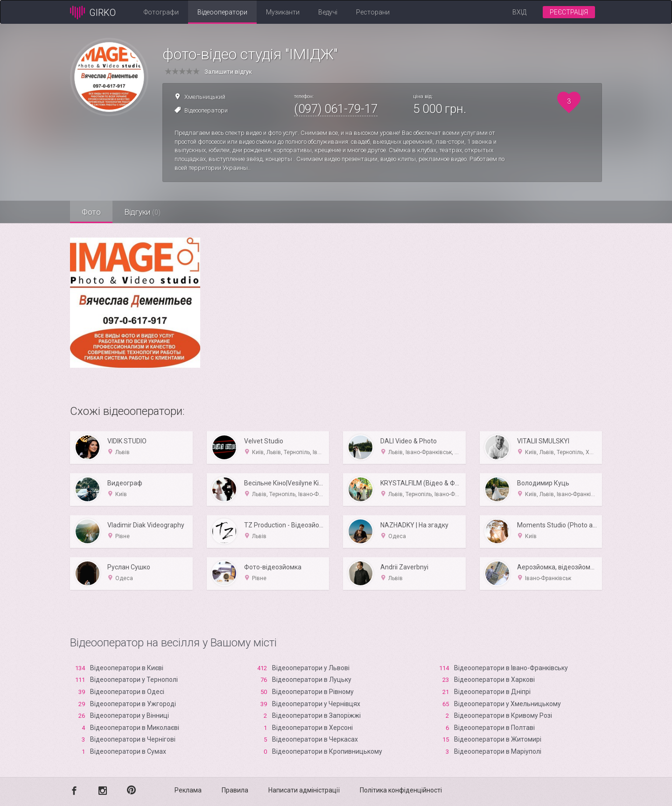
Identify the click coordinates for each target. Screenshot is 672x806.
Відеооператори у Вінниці (129, 715)
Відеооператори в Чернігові (133, 739)
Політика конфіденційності (401, 790)
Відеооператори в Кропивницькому (327, 751)
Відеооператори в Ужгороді (133, 704)
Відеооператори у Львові (311, 668)
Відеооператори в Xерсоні (312, 728)
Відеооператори (222, 12)
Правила (235, 790)
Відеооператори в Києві (127, 668)
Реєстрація (569, 12)
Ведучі (328, 12)
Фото (91, 212)
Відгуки (142, 212)
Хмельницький (205, 97)
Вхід (519, 12)
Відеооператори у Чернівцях (316, 704)
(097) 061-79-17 (336, 109)
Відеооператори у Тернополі (134, 680)
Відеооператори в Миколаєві (135, 728)
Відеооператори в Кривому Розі (503, 715)
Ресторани (373, 12)
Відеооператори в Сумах (128, 751)
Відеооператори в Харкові (494, 680)
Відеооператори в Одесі (127, 692)
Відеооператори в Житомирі (498, 739)
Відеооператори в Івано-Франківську (511, 668)
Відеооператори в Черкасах (315, 739)
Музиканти (283, 12)
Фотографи (161, 12)
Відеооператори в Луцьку (312, 680)
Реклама (188, 790)
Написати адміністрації (304, 790)
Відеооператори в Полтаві (494, 728)
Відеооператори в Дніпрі (492, 692)
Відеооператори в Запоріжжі (316, 715)
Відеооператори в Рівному (313, 692)
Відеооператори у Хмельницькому (507, 704)
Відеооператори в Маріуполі (498, 751)
